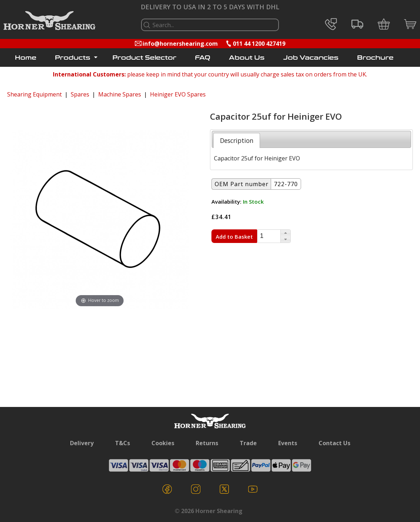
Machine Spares (120, 94)
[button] (285, 233)
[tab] (237, 140)
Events (288, 443)
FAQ (203, 58)
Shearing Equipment (34, 94)
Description (237, 140)
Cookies (163, 443)
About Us (247, 58)
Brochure (375, 58)
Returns (207, 443)
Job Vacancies (311, 58)
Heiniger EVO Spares (178, 94)
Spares (80, 94)
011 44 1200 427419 (259, 44)
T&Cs (122, 443)
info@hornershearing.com (180, 44)
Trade (248, 443)
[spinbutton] (269, 236)
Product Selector (144, 58)
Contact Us (334, 443)
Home (26, 58)
